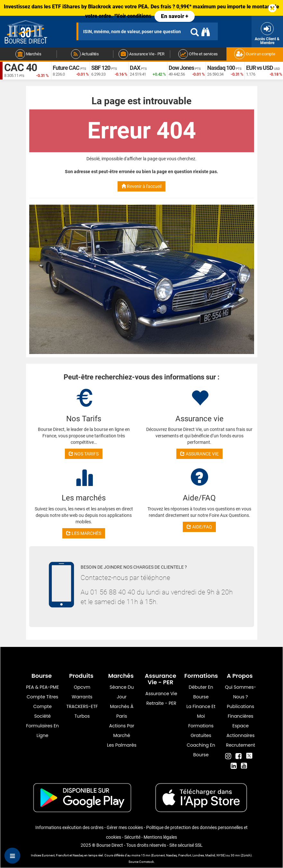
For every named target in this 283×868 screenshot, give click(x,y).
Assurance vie (161, 694)
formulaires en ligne (42, 731)
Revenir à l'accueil (141, 186)
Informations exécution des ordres (69, 827)
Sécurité (132, 837)
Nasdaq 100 (221, 68)
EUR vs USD (260, 68)
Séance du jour (122, 692)
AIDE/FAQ (199, 527)
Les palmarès (122, 745)
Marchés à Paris (122, 711)
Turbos (82, 716)
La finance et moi (201, 711)
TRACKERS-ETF (82, 706)
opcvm (82, 687)
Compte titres (43, 697)
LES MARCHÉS (84, 533)
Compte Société (42, 711)
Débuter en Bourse (201, 692)
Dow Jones (181, 68)
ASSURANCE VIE (199, 454)
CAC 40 (21, 68)
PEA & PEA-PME (42, 687)
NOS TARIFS (84, 454)
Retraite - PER (161, 703)
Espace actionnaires (240, 731)
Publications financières (240, 711)
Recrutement (240, 745)
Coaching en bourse (201, 750)
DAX (135, 68)
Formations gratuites (201, 731)
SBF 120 (101, 68)
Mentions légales (160, 837)
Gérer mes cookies (125, 827)
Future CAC (66, 68)
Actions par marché (122, 731)
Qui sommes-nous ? (240, 692)
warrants (82, 697)
